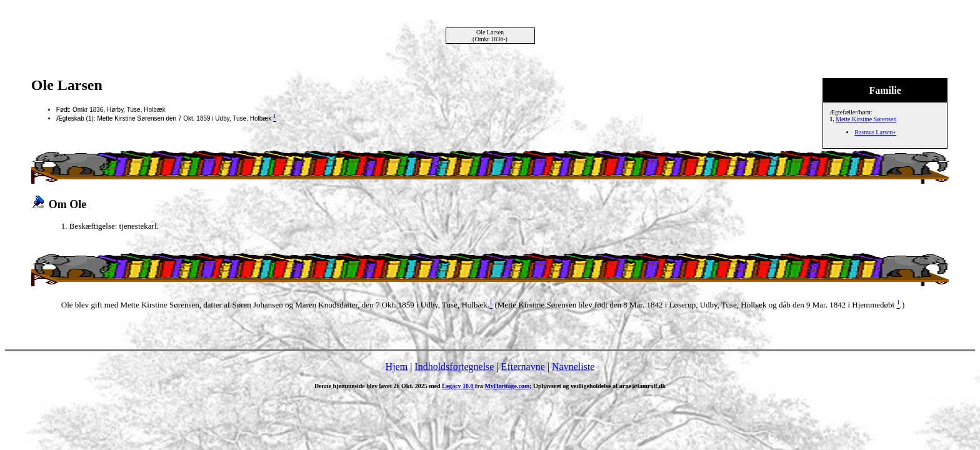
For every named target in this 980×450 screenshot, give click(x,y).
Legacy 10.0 (458, 386)
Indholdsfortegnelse (454, 367)
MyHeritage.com (507, 386)
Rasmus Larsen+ (875, 132)
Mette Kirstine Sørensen (866, 119)
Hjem (397, 367)
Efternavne (523, 367)
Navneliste (573, 367)
